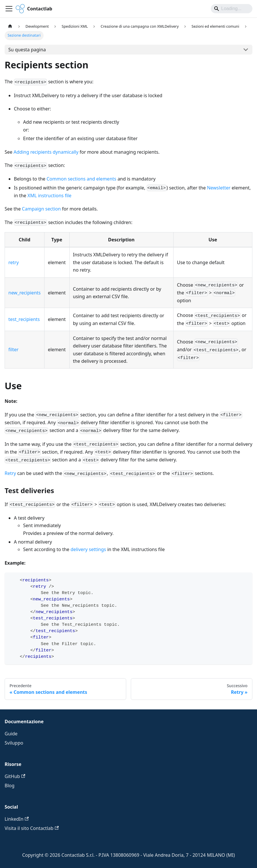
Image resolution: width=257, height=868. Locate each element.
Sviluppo (14, 743)
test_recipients (24, 319)
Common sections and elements (81, 179)
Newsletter (219, 188)
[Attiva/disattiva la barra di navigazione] (9, 9)
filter (13, 350)
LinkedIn (17, 819)
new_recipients (25, 293)
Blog (10, 786)
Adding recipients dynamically (46, 152)
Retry (10, 473)
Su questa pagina (27, 50)
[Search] (232, 9)
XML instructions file (49, 196)
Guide (11, 734)
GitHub (15, 776)
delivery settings (88, 549)
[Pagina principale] (10, 26)
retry (14, 262)
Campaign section (41, 209)
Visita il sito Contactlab (32, 828)
